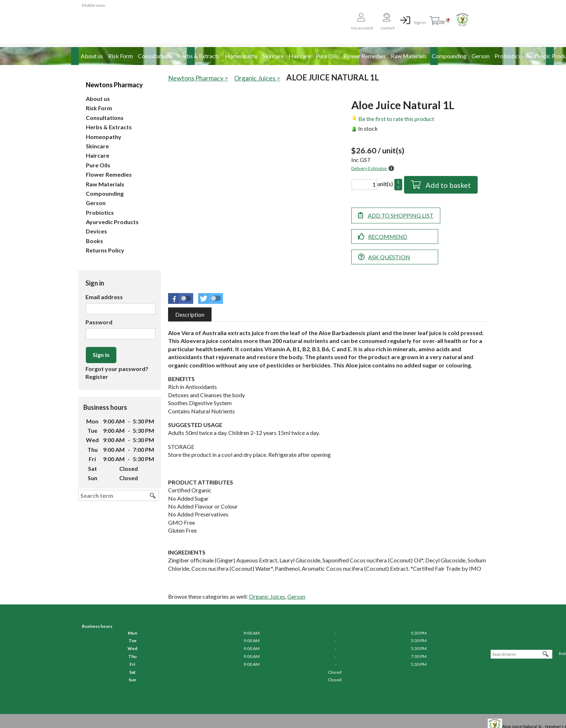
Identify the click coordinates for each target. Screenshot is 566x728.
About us (92, 56)
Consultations (155, 56)
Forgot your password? (117, 369)
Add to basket (447, 185)
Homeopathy (241, 56)
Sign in (420, 22)
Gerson (481, 56)
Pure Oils (327, 56)
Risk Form (120, 56)
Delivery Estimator (369, 168)
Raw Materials (409, 56)
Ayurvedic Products (112, 222)
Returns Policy (105, 250)
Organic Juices (267, 596)
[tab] (190, 314)
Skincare (273, 56)
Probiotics (508, 56)
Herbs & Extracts (198, 56)
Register (97, 377)
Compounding (449, 56)
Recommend (388, 237)
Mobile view (93, 5)
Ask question (389, 257)
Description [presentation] (190, 314)
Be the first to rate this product (396, 119)
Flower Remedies (365, 56)
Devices (96, 231)
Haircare (300, 56)
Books (94, 241)
